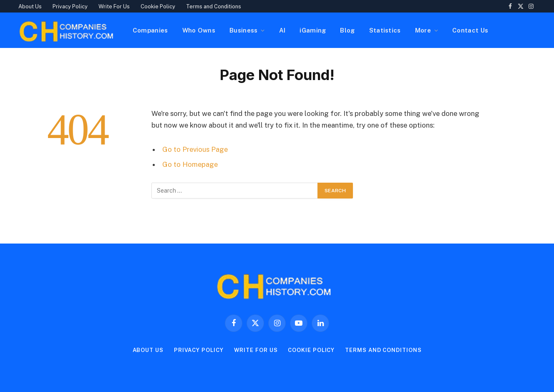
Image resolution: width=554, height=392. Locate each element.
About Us (30, 6)
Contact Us (470, 30)
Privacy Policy (70, 6)
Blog (347, 30)
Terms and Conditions (214, 6)
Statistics (385, 30)
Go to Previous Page (195, 149)
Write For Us (114, 6)
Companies (150, 30)
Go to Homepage (190, 164)
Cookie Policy (158, 6)
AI (282, 30)
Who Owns (199, 30)
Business (243, 30)
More (423, 30)
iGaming (313, 30)
